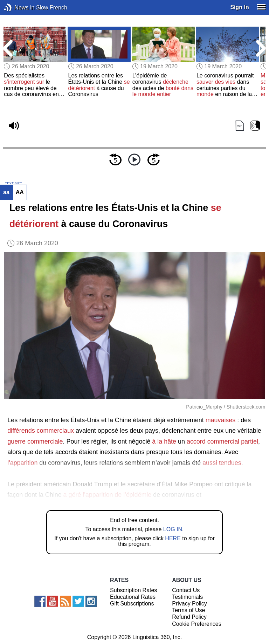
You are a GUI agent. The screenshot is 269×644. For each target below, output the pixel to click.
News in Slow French (18, 8)
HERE (173, 538)
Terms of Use (188, 610)
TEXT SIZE (13, 183)
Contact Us (186, 590)
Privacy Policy (189, 604)
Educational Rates (133, 597)
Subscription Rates (133, 590)
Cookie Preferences (197, 624)
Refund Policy (189, 617)
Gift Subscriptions (132, 604)
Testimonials (187, 597)
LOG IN (173, 529)
